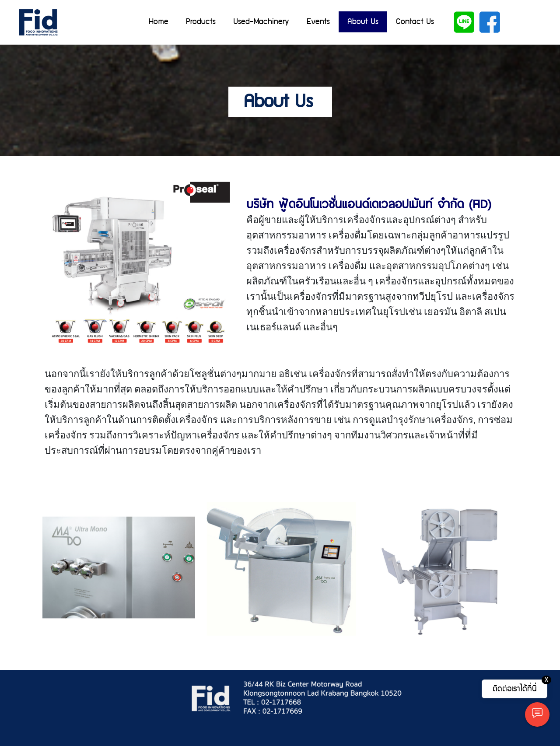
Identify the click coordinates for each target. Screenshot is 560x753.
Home (159, 22)
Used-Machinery (261, 22)
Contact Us (415, 22)
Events (318, 22)
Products (201, 22)
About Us (363, 22)
